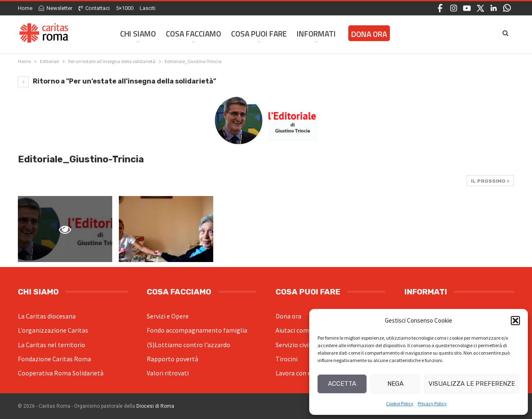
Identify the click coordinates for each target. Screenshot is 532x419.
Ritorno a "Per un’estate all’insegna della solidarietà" (117, 81)
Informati (316, 33)
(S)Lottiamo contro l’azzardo (188, 345)
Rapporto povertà (172, 359)
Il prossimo (490, 181)
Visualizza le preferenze (472, 384)
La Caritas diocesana (47, 316)
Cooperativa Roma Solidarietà (61, 373)
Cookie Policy (400, 403)
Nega (395, 384)
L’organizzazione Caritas (53, 330)
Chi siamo (138, 33)
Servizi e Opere (168, 316)
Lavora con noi (296, 373)
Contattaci (94, 8)
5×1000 (125, 8)
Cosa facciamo (193, 33)
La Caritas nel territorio (52, 345)
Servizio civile (295, 345)
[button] (515, 321)
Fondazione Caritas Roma (54, 359)
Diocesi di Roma (155, 406)
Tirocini (287, 359)
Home (25, 8)
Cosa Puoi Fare (259, 33)
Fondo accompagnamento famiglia (197, 330)
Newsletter (55, 8)
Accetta (342, 384)
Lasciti (148, 8)
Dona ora (288, 316)
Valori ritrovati (168, 373)
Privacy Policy (432, 403)
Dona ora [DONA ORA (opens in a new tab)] (369, 34)
